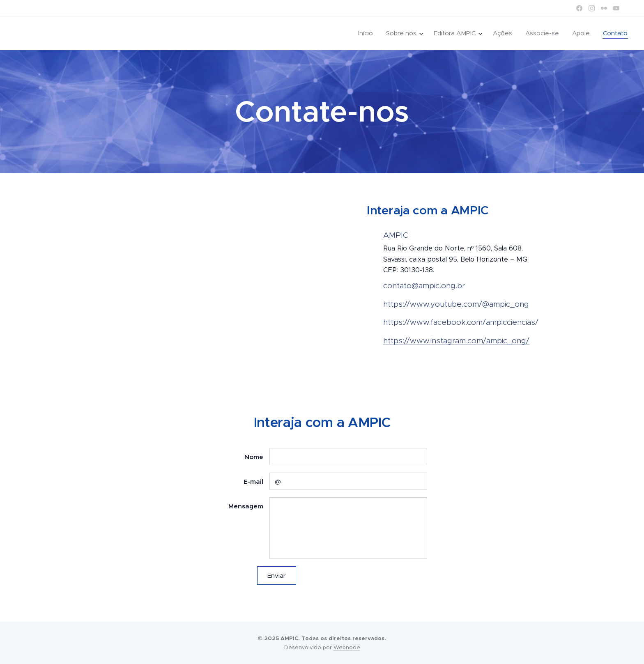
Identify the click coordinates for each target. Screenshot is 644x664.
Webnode (347, 647)
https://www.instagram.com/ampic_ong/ (456, 341)
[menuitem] (368, 33)
